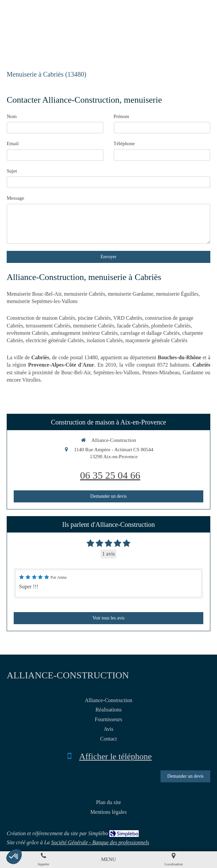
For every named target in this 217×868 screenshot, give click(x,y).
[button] (14, 857)
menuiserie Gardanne (130, 294)
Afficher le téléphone (116, 756)
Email (13, 143)
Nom (12, 116)
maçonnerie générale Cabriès (156, 340)
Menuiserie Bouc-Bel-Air (34, 294)
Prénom (122, 116)
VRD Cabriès (128, 318)
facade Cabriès (133, 326)
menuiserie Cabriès (84, 294)
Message (16, 198)
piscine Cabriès (94, 318)
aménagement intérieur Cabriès (84, 333)
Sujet (12, 171)
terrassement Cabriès (48, 326)
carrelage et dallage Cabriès (150, 333)
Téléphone (124, 143)
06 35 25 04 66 (110, 475)
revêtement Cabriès (27, 333)
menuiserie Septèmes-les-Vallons (42, 301)
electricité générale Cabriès (55, 340)
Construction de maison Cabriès (41, 318)
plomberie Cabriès (171, 326)
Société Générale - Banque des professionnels (100, 842)
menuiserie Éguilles (177, 294)
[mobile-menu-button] (108, 859)
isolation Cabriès (105, 340)
